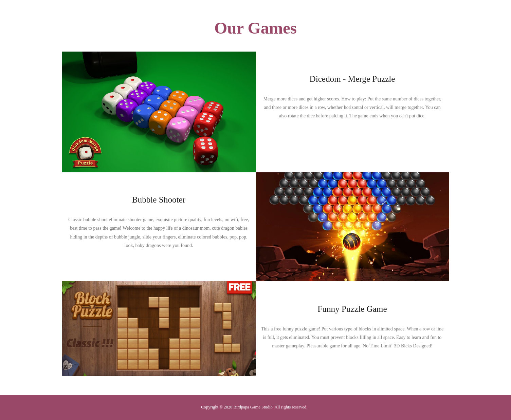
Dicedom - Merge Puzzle (352, 79)
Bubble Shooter (159, 200)
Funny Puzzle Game (352, 309)
